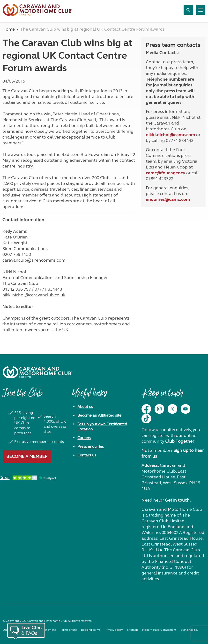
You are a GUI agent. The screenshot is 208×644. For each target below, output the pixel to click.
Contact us (87, 455)
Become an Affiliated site (99, 415)
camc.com (180, 199)
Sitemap (132, 630)
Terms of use (68, 630)
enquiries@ (157, 199)
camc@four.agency (166, 173)
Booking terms (91, 630)
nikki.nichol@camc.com (171, 135)
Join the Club (22, 395)
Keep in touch (162, 395)
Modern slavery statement (159, 630)
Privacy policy (114, 630)
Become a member (27, 456)
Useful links (89, 395)
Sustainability (189, 630)
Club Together (180, 441)
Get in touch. (178, 500)
